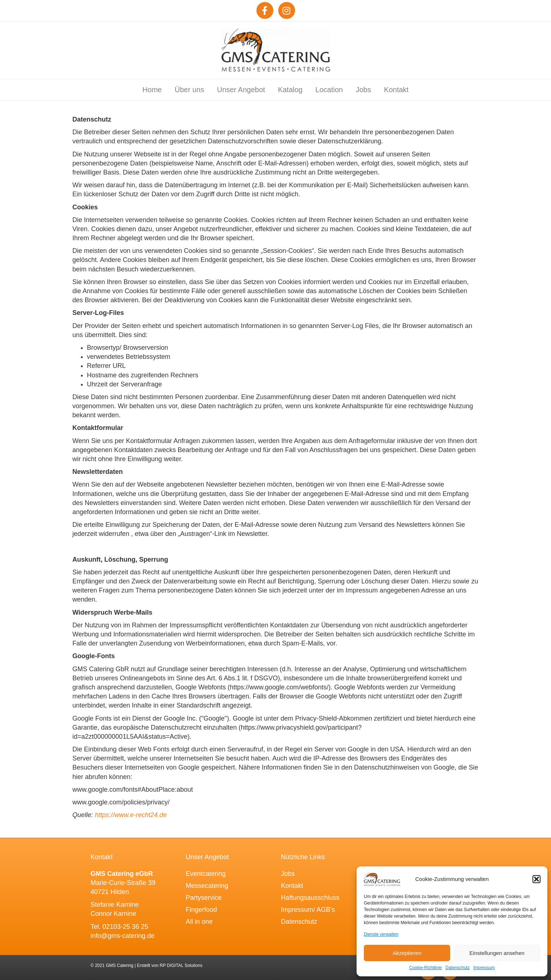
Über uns (190, 90)
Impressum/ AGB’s (308, 910)
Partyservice (204, 898)
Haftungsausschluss (310, 898)
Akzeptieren (407, 953)
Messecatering (207, 886)
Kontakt (396, 90)
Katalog (290, 90)
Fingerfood (201, 910)
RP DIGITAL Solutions (181, 965)
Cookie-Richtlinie (425, 968)
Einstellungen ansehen (497, 953)
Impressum (484, 968)
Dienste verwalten (381, 934)
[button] (536, 879)
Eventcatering (206, 874)
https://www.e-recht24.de (131, 815)
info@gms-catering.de (123, 936)
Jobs (363, 90)
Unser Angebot (241, 90)
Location (329, 90)
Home (152, 90)
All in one (199, 922)
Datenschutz (458, 968)
